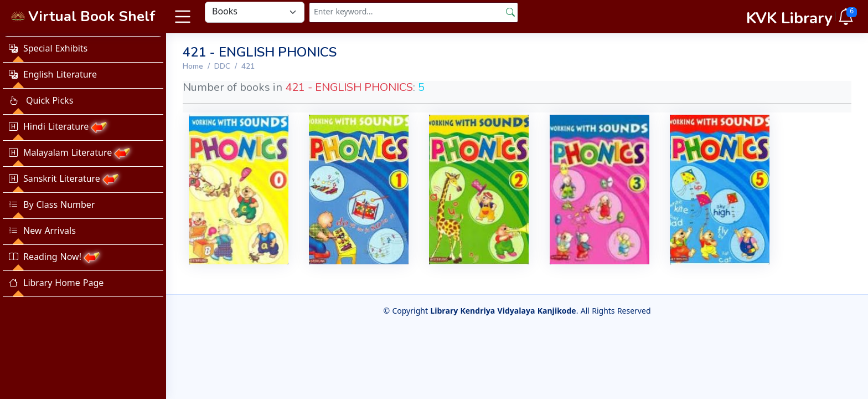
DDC (222, 66)
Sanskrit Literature (64, 180)
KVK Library (789, 18)
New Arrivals (42, 232)
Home (193, 66)
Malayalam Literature (69, 154)
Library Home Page (56, 284)
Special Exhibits (48, 49)
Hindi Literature (58, 127)
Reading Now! (54, 258)
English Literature (53, 75)
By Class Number (52, 206)
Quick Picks (41, 101)
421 (248, 66)
